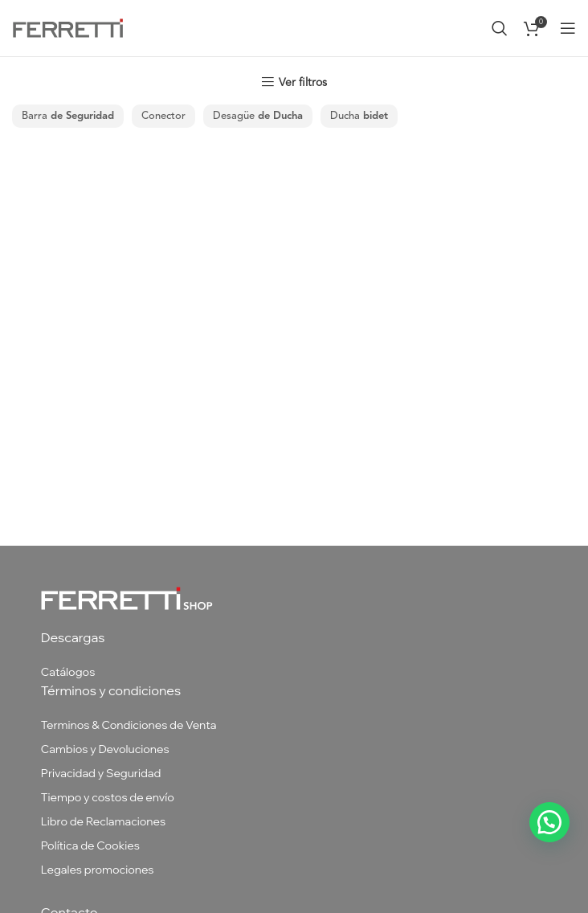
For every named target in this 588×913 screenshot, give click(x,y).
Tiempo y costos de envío (108, 797)
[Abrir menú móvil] (568, 28)
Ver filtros (303, 83)
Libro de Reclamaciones (103, 821)
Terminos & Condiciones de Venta (129, 725)
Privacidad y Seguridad (101, 773)
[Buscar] (500, 28)
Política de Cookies (90, 845)
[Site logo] (68, 27)
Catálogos (68, 672)
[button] (549, 822)
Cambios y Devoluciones (105, 749)
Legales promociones (98, 870)
